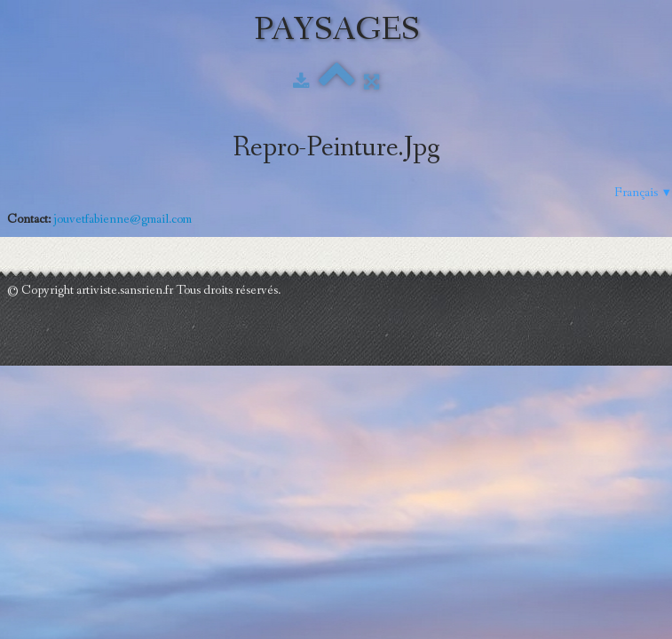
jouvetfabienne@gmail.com (123, 219)
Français (643, 193)
